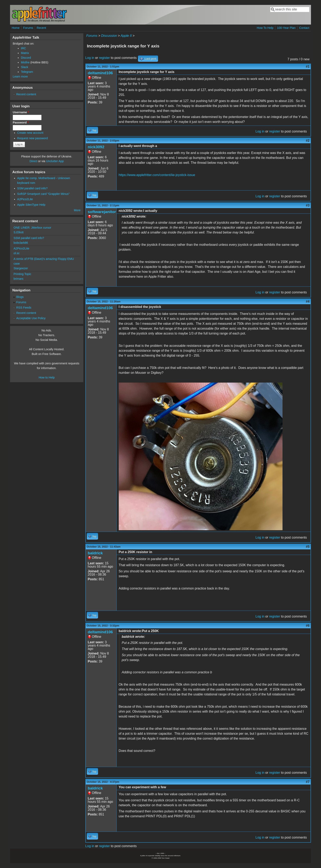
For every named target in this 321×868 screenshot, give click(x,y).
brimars (18, 279)
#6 (308, 626)
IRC (23, 48)
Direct (33, 161)
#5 (308, 547)
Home (16, 28)
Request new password (33, 138)
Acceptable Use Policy (31, 318)
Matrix (25, 53)
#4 (308, 301)
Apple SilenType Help (31, 205)
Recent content (26, 94)
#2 (308, 141)
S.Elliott (19, 232)
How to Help (47, 377)
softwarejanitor (102, 212)
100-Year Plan (286, 28)
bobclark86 (21, 243)
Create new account (30, 133)
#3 (308, 205)
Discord (26, 58)
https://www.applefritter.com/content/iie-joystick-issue (157, 175)
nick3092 (96, 147)
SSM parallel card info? (32, 188)
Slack (24, 67)
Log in (90, 58)
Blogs (20, 297)
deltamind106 (100, 73)
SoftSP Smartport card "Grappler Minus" (43, 194)
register (104, 58)
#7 (308, 782)
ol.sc (17, 253)
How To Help (265, 28)
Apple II (126, 36)
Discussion (109, 36)
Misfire (25, 62)
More (77, 210)
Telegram (27, 72)
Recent (41, 28)
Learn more (20, 76)
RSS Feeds (24, 308)
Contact (304, 28)
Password (21, 122)
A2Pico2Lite (25, 199)
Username (21, 112)
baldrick (95, 553)
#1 (308, 67)
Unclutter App (55, 161)
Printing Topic (22, 274)
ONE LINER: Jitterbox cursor (32, 228)
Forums (28, 28)
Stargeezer (21, 268)
